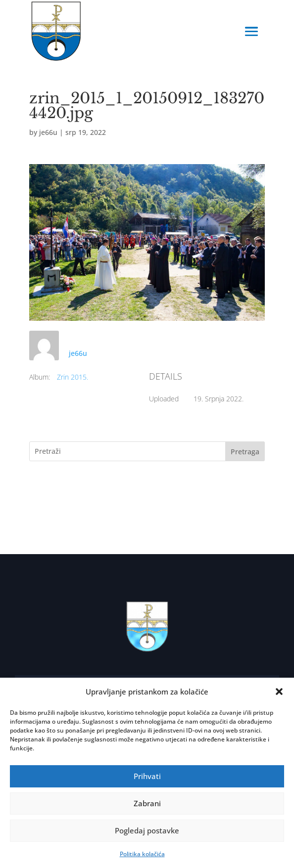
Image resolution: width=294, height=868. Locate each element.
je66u (48, 132)
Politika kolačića (142, 854)
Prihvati (147, 776)
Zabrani (147, 803)
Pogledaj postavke (147, 830)
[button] (279, 692)
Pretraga (245, 452)
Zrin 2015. (73, 377)
